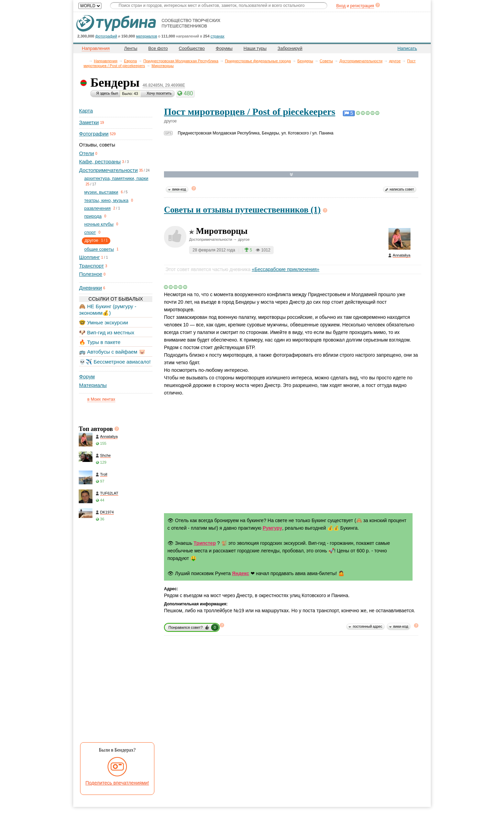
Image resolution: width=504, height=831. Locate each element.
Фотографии (94, 134)
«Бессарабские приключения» (285, 269)
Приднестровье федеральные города (258, 61)
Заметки (89, 122)
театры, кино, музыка (106, 200)
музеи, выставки (101, 192)
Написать (407, 48)
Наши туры (255, 48)
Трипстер (205, 543)
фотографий (106, 36)
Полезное (91, 274)
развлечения (97, 208)
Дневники (90, 288)
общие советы (99, 249)
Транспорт (91, 266)
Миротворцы (163, 66)
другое (395, 61)
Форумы (224, 48)
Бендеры (305, 61)
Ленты (131, 48)
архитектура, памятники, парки (116, 178)
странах (217, 36)
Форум (87, 376)
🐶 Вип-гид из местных (107, 332)
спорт (90, 232)
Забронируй (290, 48)
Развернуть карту (291, 175)
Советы (326, 61)
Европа (131, 61)
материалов (147, 36)
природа (93, 216)
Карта (86, 111)
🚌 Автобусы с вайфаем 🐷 (112, 352)
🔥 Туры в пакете (100, 342)
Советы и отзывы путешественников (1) (242, 210)
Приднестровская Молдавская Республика (181, 61)
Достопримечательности (361, 61)
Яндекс (241, 573)
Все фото (158, 48)
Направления (106, 61)
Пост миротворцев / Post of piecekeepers (250, 112)
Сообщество (192, 48)
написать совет (402, 189)
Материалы (93, 385)
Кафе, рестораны (100, 161)
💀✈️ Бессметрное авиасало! (115, 362)
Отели (86, 153)
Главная (85, 61)
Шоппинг (89, 257)
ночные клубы (99, 224)
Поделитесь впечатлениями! (117, 783)
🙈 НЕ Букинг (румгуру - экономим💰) (108, 309)
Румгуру (272, 528)
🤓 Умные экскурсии (103, 322)
